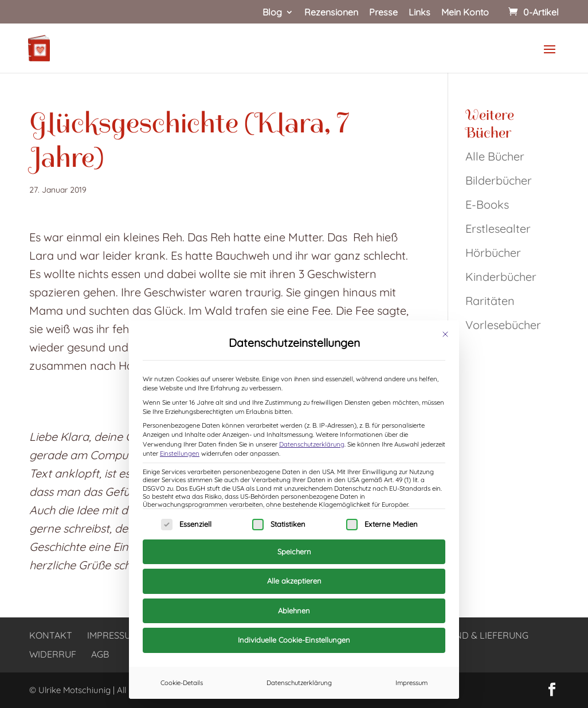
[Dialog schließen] (445, 334)
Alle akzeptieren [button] (294, 581)
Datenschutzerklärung (312, 444)
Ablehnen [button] (294, 611)
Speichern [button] (294, 551)
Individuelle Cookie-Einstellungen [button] (294, 640)
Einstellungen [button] (180, 453)
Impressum (411, 683)
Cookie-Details (182, 683)
